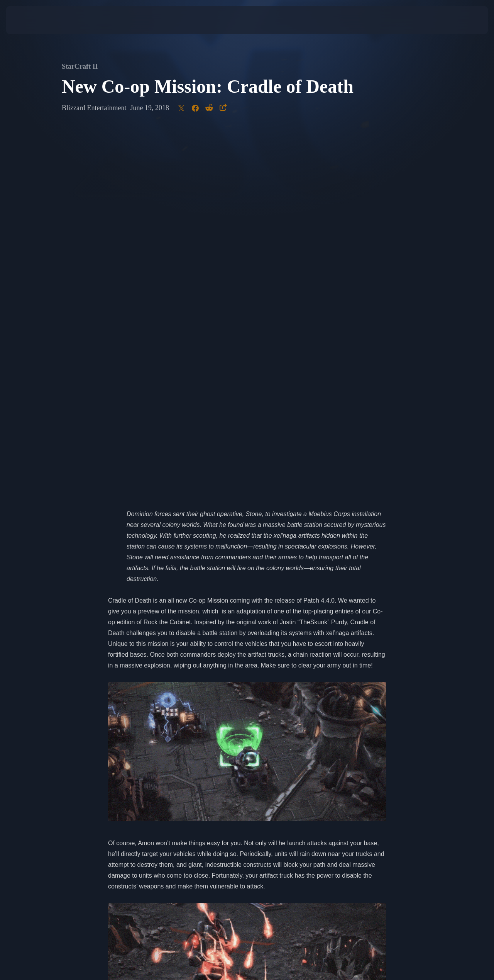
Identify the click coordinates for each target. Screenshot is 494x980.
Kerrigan (120, 711)
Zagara (157, 711)
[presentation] (30, 20)
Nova (374, 700)
